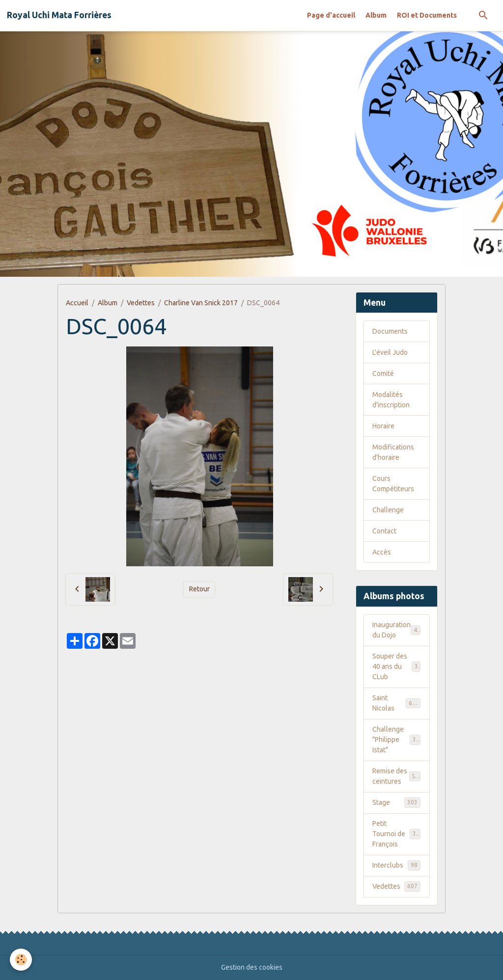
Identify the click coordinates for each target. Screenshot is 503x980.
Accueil (77, 303)
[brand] (59, 15)
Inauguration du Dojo (396, 630)
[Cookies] (21, 960)
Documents (390, 331)
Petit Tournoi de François (398, 834)
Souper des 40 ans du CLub (397, 666)
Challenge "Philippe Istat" (398, 740)
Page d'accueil (331, 15)
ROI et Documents (427, 15)
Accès (382, 552)
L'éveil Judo (390, 352)
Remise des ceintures (397, 776)
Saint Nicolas (396, 703)
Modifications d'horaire (393, 452)
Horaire (383, 426)
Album (376, 15)
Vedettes (141, 303)
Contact (384, 531)
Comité (383, 373)
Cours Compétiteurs (393, 484)
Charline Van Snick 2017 (201, 303)
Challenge (388, 510)
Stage (396, 802)
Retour (199, 589)
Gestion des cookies (252, 967)
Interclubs (396, 865)
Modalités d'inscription (391, 400)
